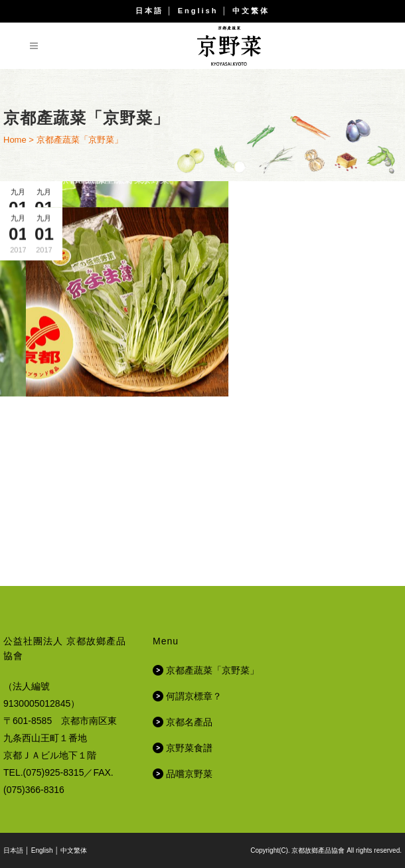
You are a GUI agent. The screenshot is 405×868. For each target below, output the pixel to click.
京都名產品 (189, 722)
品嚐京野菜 (189, 774)
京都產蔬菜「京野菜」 (106, 355)
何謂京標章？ (194, 696)
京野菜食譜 (189, 748)
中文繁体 (251, 11)
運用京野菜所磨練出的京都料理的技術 (102, 315)
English (198, 11)
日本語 (149, 11)
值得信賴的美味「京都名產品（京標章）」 (304, 517)
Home (15, 140)
